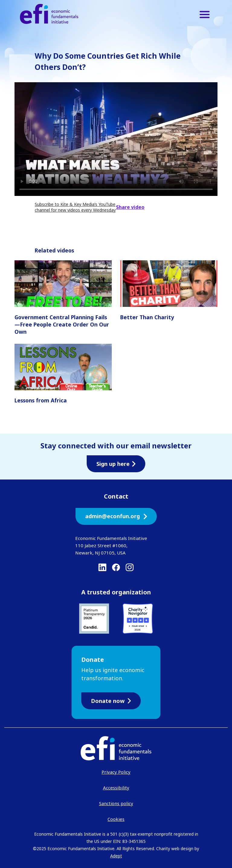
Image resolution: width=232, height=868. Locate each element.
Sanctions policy (116, 803)
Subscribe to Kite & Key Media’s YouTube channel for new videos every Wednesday (75, 207)
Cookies (116, 819)
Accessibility (116, 788)
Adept (116, 856)
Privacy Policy (116, 772)
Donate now (111, 701)
